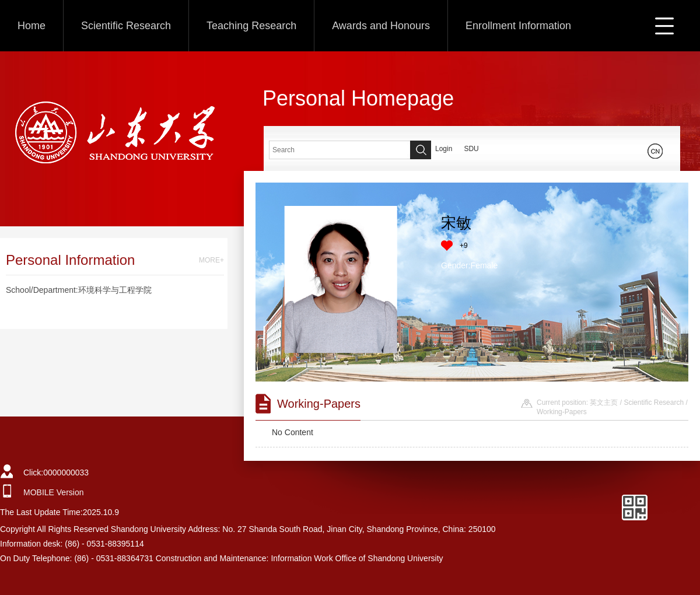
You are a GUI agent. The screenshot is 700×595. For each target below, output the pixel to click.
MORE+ (211, 260)
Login (444, 149)
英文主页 (604, 402)
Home (32, 26)
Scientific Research (126, 26)
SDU (471, 149)
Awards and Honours (381, 26)
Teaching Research (251, 26)
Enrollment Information (518, 26)
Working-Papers (562, 412)
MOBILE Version (54, 492)
